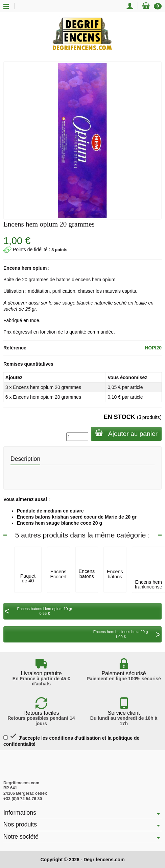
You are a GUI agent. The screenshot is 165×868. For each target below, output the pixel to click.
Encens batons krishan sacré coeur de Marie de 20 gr (77, 517)
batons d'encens (73, 280)
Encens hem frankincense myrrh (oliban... (149, 589)
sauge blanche (78, 303)
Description (25, 459)
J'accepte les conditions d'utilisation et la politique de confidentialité (71, 739)
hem (27, 268)
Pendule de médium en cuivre (50, 511)
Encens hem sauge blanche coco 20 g (60, 523)
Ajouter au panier (126, 433)
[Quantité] (77, 437)
